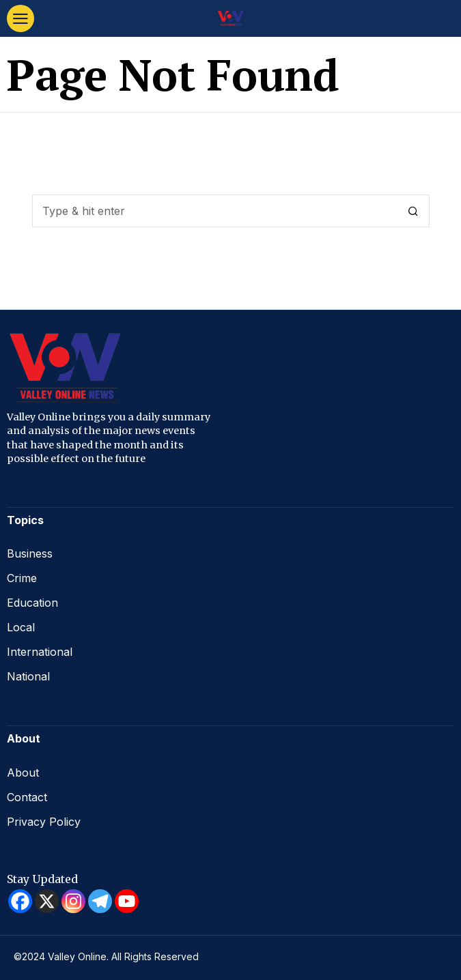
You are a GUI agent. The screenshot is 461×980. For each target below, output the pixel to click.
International (40, 652)
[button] (413, 211)
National (28, 676)
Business (30, 553)
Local (21, 627)
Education (32, 603)
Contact (27, 797)
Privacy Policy (44, 822)
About (23, 773)
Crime (22, 578)
